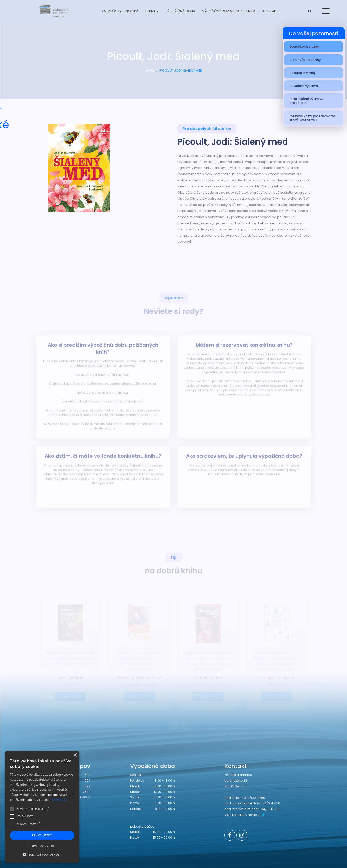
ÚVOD (149, 73)
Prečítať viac (59, 800)
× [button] (75, 755)
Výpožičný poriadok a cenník (229, 11)
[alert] (42, 807)
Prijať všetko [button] (42, 835)
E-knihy (152, 11)
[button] (42, 854)
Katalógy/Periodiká (120, 11)
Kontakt (270, 11)
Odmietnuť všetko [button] (42, 846)
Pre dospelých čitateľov (207, 130)
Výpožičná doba (180, 11)
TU (262, 815)
